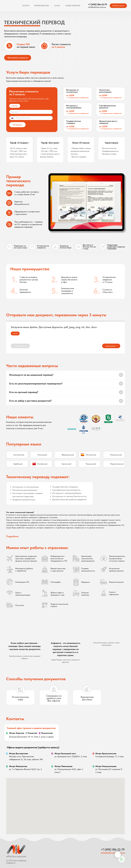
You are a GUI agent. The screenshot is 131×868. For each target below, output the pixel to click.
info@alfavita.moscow (113, 853)
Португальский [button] (117, 464)
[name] (31, 112)
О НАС (57, 6)
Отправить (17, 125)
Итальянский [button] (116, 455)
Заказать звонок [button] (118, 6)
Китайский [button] (42, 464)
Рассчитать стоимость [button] (18, 58)
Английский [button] (19, 455)
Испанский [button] (91, 455)
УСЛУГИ (26, 6)
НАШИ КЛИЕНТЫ (73, 6)
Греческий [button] (66, 464)
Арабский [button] (18, 464)
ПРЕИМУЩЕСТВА (42, 6)
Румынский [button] (91, 464)
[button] (82, 455)
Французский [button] (68, 455)
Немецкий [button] (42, 455)
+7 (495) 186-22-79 (98, 4)
